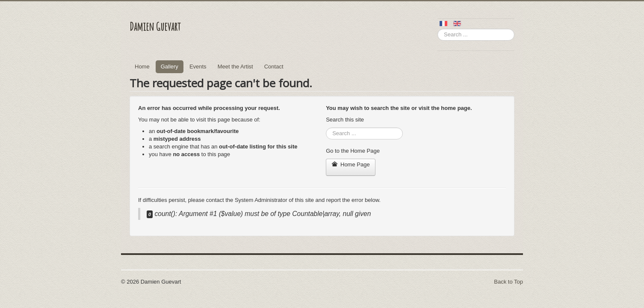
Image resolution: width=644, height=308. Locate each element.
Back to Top (508, 282)
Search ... (438, 29)
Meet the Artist (235, 67)
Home (142, 67)
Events (198, 67)
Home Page (351, 164)
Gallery (170, 67)
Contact (274, 67)
